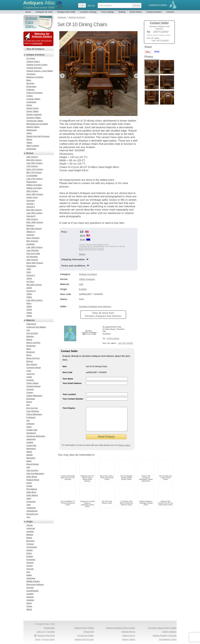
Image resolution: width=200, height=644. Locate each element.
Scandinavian (32, 591)
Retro (29, 303)
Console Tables (33, 99)
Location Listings (88, 12)
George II (31, 207)
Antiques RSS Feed (46, 636)
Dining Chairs (32, 108)
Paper (29, 483)
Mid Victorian (32, 241)
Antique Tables (129, 639)
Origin (29, 522)
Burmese (30, 541)
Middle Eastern (33, 581)
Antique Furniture (88, 274)
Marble (30, 455)
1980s (29, 313)
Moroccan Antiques (35, 584)
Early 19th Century (35, 222)
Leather (30, 442)
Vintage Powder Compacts (165, 636)
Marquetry (31, 458)
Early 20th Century (35, 263)
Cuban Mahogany (34, 396)
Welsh (29, 609)
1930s (29, 288)
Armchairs (31, 74)
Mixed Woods (33, 464)
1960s (29, 306)
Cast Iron (31, 374)
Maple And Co (129, 636)
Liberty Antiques (169, 632)
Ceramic (30, 380)
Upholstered (32, 511)
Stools (29, 139)
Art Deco (30, 281)
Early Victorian (33, 238)
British (29, 538)
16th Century (32, 157)
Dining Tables (32, 111)
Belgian (30, 535)
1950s (29, 297)
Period (30, 153)
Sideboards (32, 130)
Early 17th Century (35, 169)
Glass (29, 427)
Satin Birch (31, 492)
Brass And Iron (33, 358)
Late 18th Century (34, 213)
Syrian (29, 606)
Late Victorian (33, 250)
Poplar (29, 486)
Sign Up (91, 5)
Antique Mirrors (128, 632)
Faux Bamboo (33, 411)
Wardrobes (31, 149)
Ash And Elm (32, 333)
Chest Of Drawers (34, 93)
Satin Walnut (32, 495)
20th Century (32, 260)
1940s (29, 294)
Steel (29, 498)
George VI (31, 291)
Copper (30, 392)
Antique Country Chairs (37, 65)
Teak (29, 505)
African (30, 525)
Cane (29, 371)
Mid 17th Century (34, 172)
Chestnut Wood (33, 386)
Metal (29, 461)
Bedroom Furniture (35, 77)
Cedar (29, 377)
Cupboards (31, 102)
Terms (38, 639)
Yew (28, 517)
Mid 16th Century (34, 160)
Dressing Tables (34, 118)
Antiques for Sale (44, 12)
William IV (31, 232)
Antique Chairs (33, 61)
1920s (29, 278)
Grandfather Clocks (168, 639)
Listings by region (158, 5)
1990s (29, 316)
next (135, 76)
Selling (122, 12)
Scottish (30, 594)
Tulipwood (31, 508)
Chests (30, 96)
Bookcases (31, 86)
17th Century (32, 166)
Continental (32, 547)
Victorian (30, 235)
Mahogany (31, 449)
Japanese (31, 578)
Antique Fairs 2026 (66, 12)
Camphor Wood (34, 367)
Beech (29, 339)
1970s (29, 310)
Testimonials (49, 628)
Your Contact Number (73, 399)
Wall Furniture (33, 146)
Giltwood (30, 424)
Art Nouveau (32, 257)
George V (31, 275)
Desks (29, 105)
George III (31, 216)
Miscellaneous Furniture (37, 124)
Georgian (31, 200)
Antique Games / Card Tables (40, 71)
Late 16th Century (34, 163)
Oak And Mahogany (35, 473)
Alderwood (31, 324)
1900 (29, 269)
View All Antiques (35, 49)
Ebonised (31, 399)
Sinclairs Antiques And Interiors (95, 306)
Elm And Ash (32, 408)
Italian (29, 575)
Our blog (51, 632)
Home (28, 12)
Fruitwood (31, 417)
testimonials (37, 43)
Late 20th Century (34, 300)
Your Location (69, 394)
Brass (29, 355)
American (31, 528)
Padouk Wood (33, 480)
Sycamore (31, 502)
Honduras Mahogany (36, 436)
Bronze (30, 361)
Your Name (68, 379)
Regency (30, 225)
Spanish (30, 597)
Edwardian (31, 266)
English (83, 289)
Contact (170, 12)
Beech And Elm (33, 343)
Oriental (30, 588)
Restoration (32, 182)
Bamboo (30, 336)
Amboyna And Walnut (36, 327)
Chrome (30, 389)
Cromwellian (32, 176)
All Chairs (31, 58)
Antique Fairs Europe (84, 639)
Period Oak (89, 632)
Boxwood (31, 352)
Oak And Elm (32, 470)
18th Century (32, 191)
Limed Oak (31, 445)
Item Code (67, 372)
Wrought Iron (32, 514)
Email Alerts (136, 12)
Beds (29, 80)
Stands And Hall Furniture (38, 136)
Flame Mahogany (34, 414)
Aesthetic (31, 244)
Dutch (29, 553)
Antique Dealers (154, 12)
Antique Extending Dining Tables (121, 628)
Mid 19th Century (34, 229)
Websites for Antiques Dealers (42, 35)
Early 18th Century (35, 194)
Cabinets (30, 90)
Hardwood (31, 433)
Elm (28, 405)
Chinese (30, 544)
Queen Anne (32, 197)
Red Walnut (32, 489)
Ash (28, 330)
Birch (29, 349)
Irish (28, 572)
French (30, 566)
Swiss (29, 603)
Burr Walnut (32, 364)
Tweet (157, 51)
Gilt (28, 420)
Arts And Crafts (33, 253)
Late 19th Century (34, 247)
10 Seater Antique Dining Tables (162, 628)
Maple (29, 452)
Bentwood (31, 346)
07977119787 (113, 339)
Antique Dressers (34, 68)
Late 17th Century (34, 179)
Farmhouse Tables (35, 121)
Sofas (29, 133)
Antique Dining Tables (84, 628)
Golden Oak (32, 430)
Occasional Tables (86, 636)
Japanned (31, 439)
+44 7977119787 (125, 343)
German (30, 569)
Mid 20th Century (34, 285)
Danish (30, 550)
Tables (29, 142)
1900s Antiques (87, 279)
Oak (81, 284)
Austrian (30, 531)
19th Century (32, 219)
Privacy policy (124, 450)
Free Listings (108, 12)
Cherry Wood (32, 383)
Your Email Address (72, 383)
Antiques (39, 3)
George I (30, 204)
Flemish (30, 563)
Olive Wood (32, 477)
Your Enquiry (69, 408)
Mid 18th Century (34, 210)
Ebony (29, 402)
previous (62, 76)
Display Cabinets (34, 114)
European (31, 559)
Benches (30, 83)
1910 (29, 272)
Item (65, 366)
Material (30, 320)
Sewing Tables (33, 127)
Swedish (30, 600)
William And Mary (34, 185)
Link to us (41, 632)
